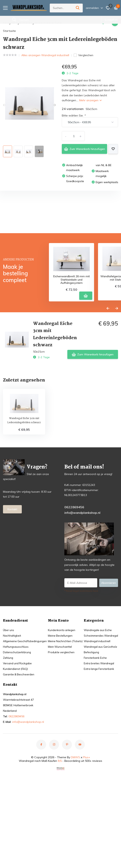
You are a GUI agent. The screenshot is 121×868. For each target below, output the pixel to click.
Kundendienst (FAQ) (16, 727)
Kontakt (12, 567)
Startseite (9, 30)
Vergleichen (83, 54)
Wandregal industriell (17, 763)
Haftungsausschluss (16, 704)
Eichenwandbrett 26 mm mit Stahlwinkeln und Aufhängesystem (71, 336)
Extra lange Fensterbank (19, 791)
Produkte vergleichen (96, 710)
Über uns (9, 688)
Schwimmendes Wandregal (21, 757)
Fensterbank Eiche (15, 780)
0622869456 (74, 565)
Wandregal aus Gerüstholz (21, 769)
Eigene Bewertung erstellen (93, 255)
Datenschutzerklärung (17, 710)
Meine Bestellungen (95, 693)
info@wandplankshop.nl (82, 570)
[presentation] (4, 104)
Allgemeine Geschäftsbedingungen (26, 699)
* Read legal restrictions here (81, 649)
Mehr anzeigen (90, 99)
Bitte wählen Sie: (74, 115)
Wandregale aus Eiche (18, 752)
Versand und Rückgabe (18, 721)
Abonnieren (109, 641)
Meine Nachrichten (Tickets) (100, 699)
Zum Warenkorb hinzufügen (84, 148)
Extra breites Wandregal (19, 785)
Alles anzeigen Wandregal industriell (45, 54)
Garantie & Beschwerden (19, 732)
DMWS (75, 826)
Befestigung (11, 774)
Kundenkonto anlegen (97, 688)
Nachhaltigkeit (12, 693)
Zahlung (8, 716)
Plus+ (87, 826)
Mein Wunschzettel (95, 704)
